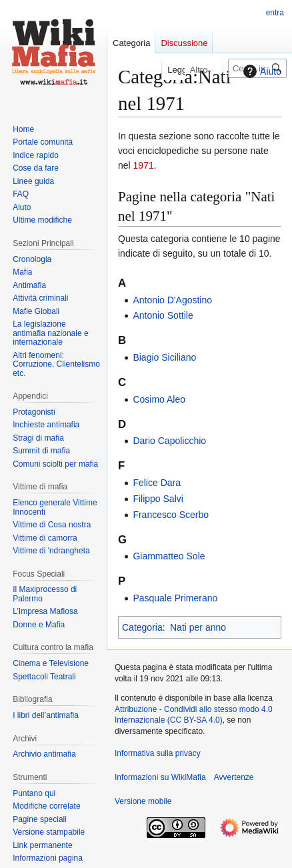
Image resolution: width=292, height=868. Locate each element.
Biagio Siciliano (164, 357)
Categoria (142, 627)
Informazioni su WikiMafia (160, 777)
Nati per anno (198, 627)
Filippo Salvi (158, 499)
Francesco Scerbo (171, 515)
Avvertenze (234, 777)
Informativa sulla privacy (158, 753)
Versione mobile (143, 801)
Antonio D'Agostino (172, 300)
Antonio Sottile (163, 315)
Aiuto (261, 71)
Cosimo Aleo (159, 399)
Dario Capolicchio (169, 441)
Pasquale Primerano (175, 598)
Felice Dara (157, 483)
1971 (144, 165)
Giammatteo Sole (169, 556)
